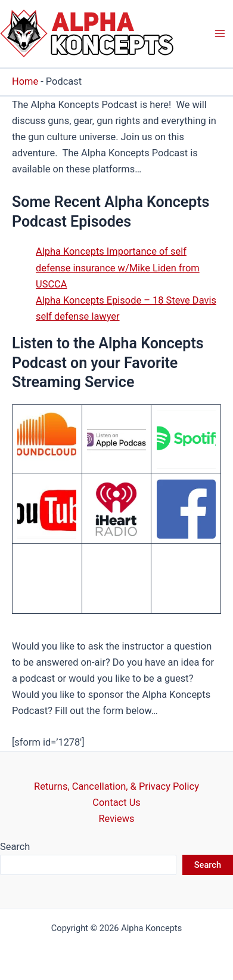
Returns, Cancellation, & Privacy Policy (117, 786)
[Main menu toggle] (220, 34)
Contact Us (117, 803)
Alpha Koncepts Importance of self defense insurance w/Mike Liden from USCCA (118, 268)
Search (15, 847)
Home (25, 81)
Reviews (116, 819)
